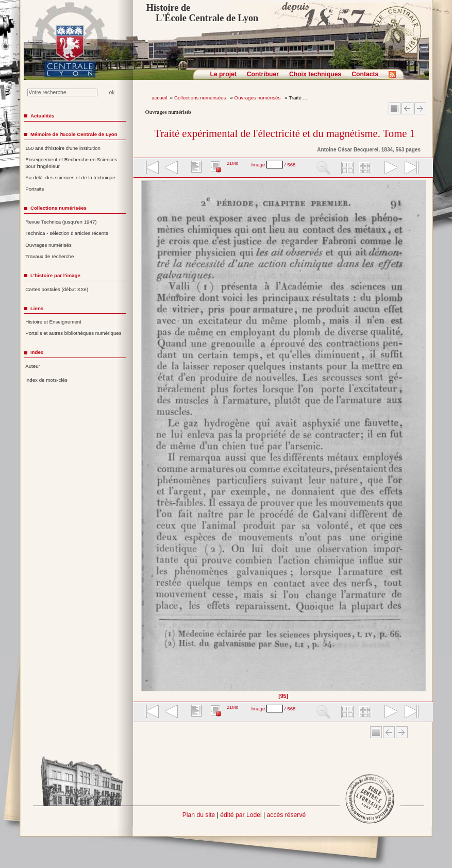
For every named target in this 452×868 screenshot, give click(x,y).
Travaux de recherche (49, 256)
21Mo (233, 163)
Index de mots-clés (46, 380)
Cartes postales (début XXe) (57, 289)
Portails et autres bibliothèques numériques (73, 333)
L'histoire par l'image (55, 275)
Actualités (42, 116)
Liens (37, 308)
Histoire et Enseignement (53, 322)
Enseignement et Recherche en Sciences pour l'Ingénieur (71, 163)
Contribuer (263, 74)
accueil (159, 98)
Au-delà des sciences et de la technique (70, 177)
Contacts (365, 74)
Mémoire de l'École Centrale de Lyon (74, 134)
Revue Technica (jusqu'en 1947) (61, 222)
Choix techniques (315, 74)
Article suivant (420, 108)
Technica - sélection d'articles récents (67, 233)
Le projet (223, 74)
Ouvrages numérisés (258, 98)
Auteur (33, 366)
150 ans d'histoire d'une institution (63, 148)
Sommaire (395, 108)
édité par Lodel (241, 815)
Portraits (35, 189)
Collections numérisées (201, 98)
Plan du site (199, 815)
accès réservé (287, 815)
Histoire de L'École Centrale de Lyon (202, 13)
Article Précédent (407, 108)
